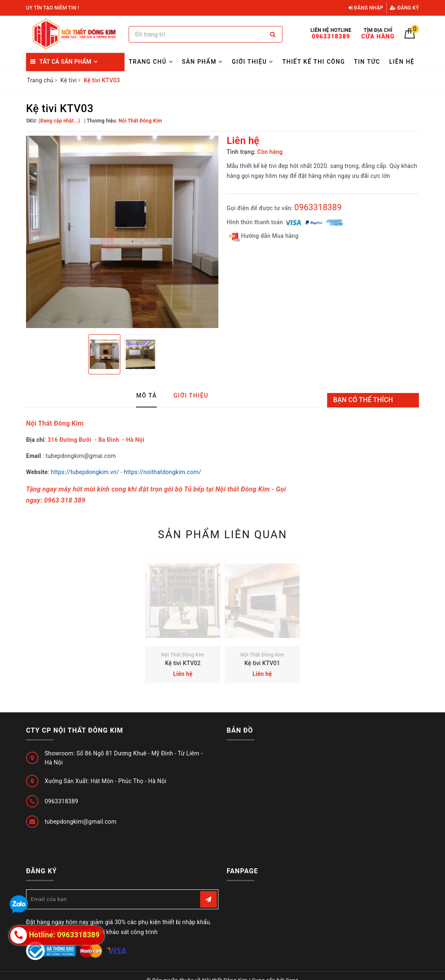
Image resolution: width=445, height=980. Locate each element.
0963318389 (318, 207)
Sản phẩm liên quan (223, 534)
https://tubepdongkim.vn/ (85, 472)
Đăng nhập (366, 8)
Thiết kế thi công (313, 62)
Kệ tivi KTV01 (262, 663)
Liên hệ (402, 62)
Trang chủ (151, 62)
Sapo (292, 971)
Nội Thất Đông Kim (183, 655)
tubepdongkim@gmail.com (81, 822)
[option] (122, 232)
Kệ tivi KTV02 (183, 663)
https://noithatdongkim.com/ (162, 472)
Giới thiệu (252, 62)
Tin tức (367, 62)
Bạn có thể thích (363, 400)
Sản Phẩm (202, 62)
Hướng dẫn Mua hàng (264, 236)
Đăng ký (404, 8)
